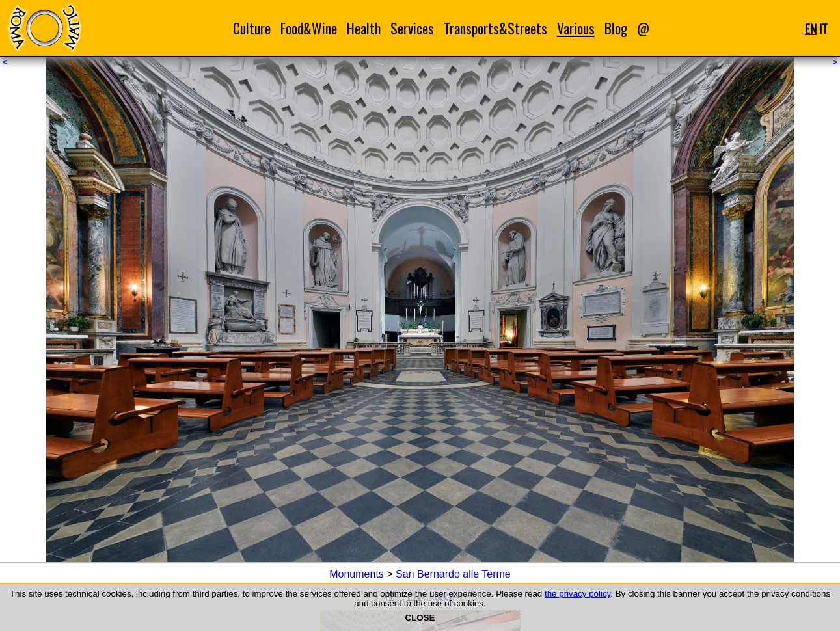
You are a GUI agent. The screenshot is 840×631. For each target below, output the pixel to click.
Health (364, 28)
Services (412, 28)
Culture (252, 28)
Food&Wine (309, 28)
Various (576, 28)
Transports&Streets (495, 28)
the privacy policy (577, 594)
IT (823, 28)
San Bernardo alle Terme (453, 574)
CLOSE (420, 618)
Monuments (357, 574)
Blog (616, 28)
